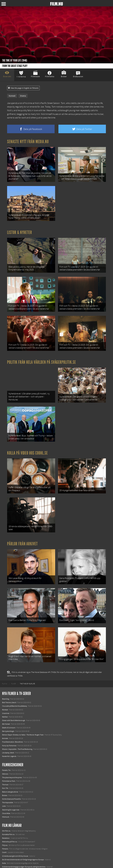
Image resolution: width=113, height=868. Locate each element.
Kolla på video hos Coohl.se (27, 444)
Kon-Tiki (5, 774)
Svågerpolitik (7, 863)
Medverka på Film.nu (10, 827)
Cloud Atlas (6, 799)
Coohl (4, 838)
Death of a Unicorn (9, 713)
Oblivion (5, 759)
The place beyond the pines (12, 763)
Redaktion (6, 823)
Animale (5, 724)
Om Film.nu (6, 816)
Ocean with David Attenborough (14, 706)
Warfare (5, 702)
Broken (5, 781)
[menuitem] (5, 669)
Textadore (6, 856)
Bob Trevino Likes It (9, 688)
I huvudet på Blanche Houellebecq (14, 692)
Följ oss (5, 831)
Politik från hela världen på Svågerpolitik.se (42, 356)
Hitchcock (6, 802)
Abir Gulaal (6, 709)
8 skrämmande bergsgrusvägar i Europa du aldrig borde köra (24, 852)
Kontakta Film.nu (8, 820)
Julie (4, 791)
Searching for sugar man (11, 795)
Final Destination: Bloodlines (13, 727)
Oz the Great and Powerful (12, 784)
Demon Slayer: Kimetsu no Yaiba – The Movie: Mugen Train (23, 720)
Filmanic (5, 834)
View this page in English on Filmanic (23, 88)
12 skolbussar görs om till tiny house (15, 841)
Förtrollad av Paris (9, 766)
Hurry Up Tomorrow (9, 731)
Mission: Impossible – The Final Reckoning (17, 735)
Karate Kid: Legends (9, 742)
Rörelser (5, 695)
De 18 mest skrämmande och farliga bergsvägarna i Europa (23, 845)
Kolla (4, 849)
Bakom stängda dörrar (10, 777)
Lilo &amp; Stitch (8, 738)
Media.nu (6, 859)
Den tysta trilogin (8, 717)
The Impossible (8, 788)
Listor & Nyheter (20, 230)
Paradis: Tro (6, 756)
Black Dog (6, 684)
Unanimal (6, 699)
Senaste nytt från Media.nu (28, 142)
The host (5, 770)
